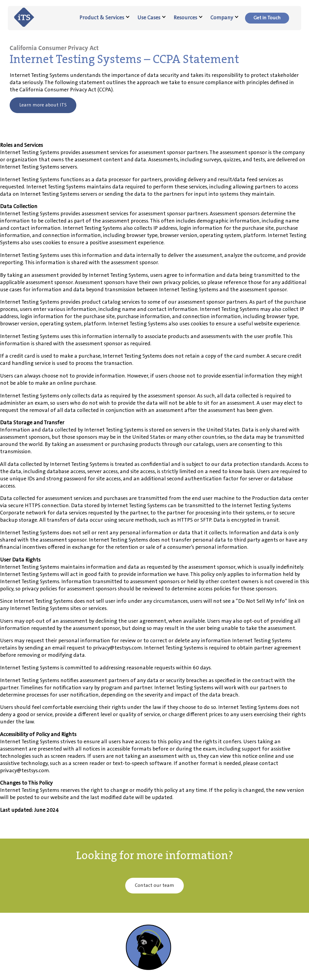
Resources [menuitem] (188, 18)
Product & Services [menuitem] (104, 18)
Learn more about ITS (43, 105)
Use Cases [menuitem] (151, 18)
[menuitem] (267, 18)
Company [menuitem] (224, 18)
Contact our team (154, 885)
